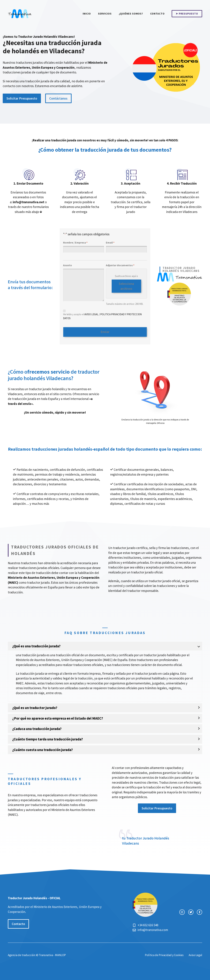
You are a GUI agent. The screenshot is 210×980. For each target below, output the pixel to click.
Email (110, 243)
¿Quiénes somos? (131, 14)
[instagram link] (182, 911)
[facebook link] (200, 911)
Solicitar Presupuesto (22, 98)
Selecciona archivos (126, 286)
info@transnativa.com (153, 929)
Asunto (67, 265)
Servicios (105, 14)
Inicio (87, 14)
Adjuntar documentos (120, 265)
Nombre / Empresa (75, 243)
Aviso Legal (195, 954)
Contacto (157, 14)
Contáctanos (58, 98)
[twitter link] (191, 911)
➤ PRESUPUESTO (187, 14)
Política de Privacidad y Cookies (164, 954)
